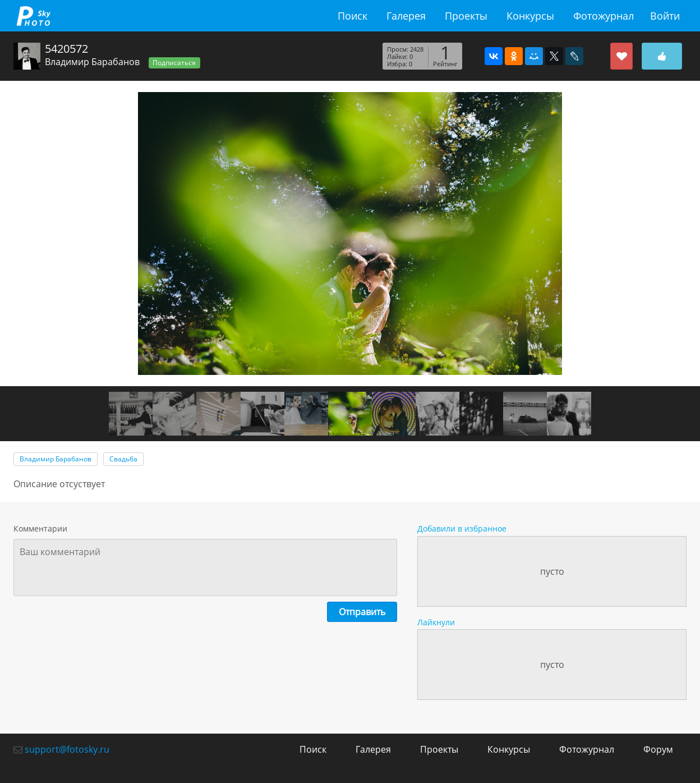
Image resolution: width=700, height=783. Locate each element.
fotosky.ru (33, 16)
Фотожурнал (604, 16)
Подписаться (174, 63)
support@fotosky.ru (67, 749)
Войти (665, 16)
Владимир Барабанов (92, 62)
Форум (658, 749)
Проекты (466, 16)
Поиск (353, 16)
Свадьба (123, 459)
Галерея (406, 16)
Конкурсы (530, 16)
